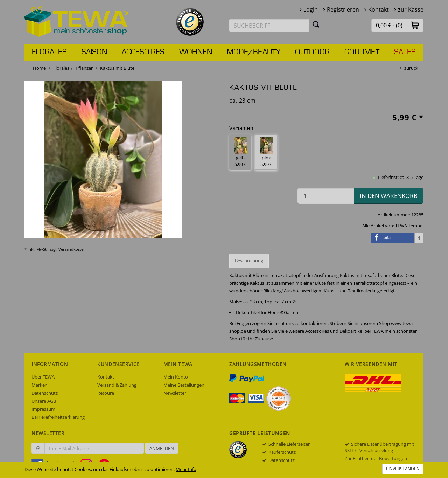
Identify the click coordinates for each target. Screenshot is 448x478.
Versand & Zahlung (117, 385)
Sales (405, 52)
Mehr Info (186, 469)
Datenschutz (45, 393)
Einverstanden (403, 469)
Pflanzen (85, 68)
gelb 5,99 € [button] (240, 152)
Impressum (43, 409)
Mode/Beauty (254, 52)
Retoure (106, 393)
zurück (411, 68)
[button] (415, 25)
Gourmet (362, 52)
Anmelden (162, 448)
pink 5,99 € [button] (266, 152)
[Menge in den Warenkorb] (326, 196)
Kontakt (379, 9)
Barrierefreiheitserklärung (58, 417)
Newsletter (175, 393)
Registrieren (343, 9)
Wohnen (196, 52)
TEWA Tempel (409, 226)
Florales (49, 52)
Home (39, 68)
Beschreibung (249, 261)
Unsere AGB (44, 401)
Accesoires (143, 52)
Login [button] (311, 9)
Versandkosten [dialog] (72, 249)
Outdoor (312, 52)
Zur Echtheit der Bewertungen (376, 458)
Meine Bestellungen (184, 385)
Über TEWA (43, 377)
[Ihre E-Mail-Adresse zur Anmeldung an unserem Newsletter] (94, 448)
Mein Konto (176, 377)
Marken (40, 385)
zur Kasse (411, 9)
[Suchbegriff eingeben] (269, 25)
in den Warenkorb (389, 196)
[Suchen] (316, 24)
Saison (94, 52)
